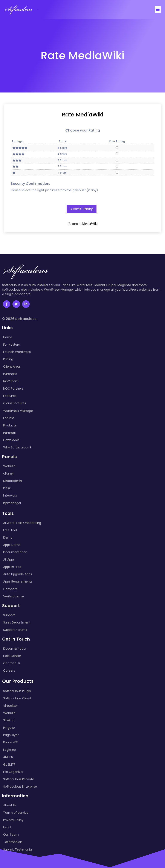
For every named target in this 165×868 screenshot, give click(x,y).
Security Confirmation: (30, 183)
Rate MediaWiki (83, 115)
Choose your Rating (83, 130)
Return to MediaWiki (83, 224)
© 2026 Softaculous (19, 319)
